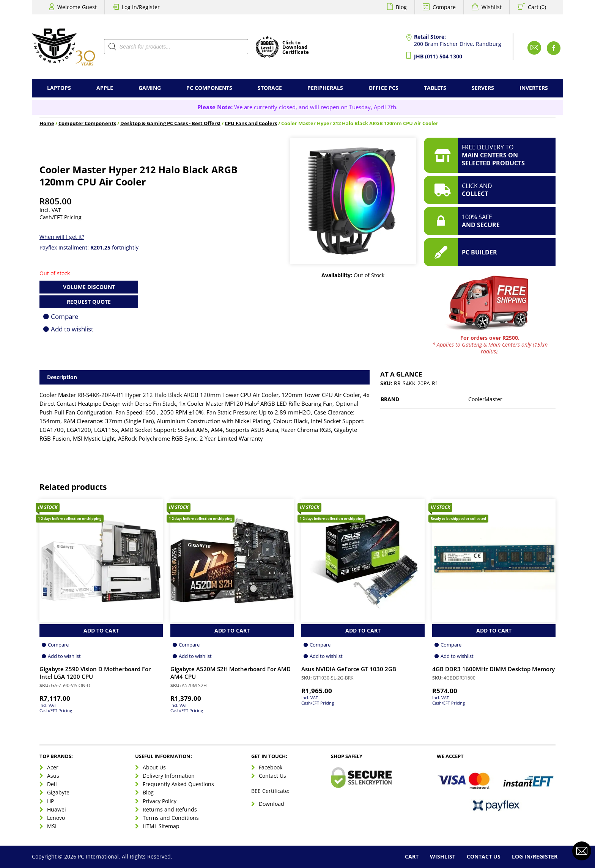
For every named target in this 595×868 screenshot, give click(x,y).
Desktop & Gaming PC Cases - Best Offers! (170, 123)
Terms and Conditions (171, 818)
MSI (52, 826)
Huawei (57, 809)
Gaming (150, 88)
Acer (53, 767)
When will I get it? (62, 237)
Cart (412, 856)
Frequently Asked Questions (178, 784)
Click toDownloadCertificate (296, 48)
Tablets (435, 88)
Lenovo (56, 818)
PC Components (209, 88)
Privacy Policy (160, 801)
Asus (53, 776)
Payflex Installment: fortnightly (89, 247)
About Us (154, 767)
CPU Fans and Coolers (251, 123)
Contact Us (272, 776)
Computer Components (87, 123)
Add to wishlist (72, 329)
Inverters (534, 88)
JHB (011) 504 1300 (438, 56)
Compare (444, 7)
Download (272, 804)
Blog (401, 7)
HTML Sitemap (161, 826)
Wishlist (492, 7)
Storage (270, 88)
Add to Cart (101, 630)
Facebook (271, 767)
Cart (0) (537, 7)
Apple (105, 88)
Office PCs (383, 88)
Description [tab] (62, 377)
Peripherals (325, 88)
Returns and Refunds (170, 809)
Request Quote (89, 302)
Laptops (59, 88)
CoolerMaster (485, 399)
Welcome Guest (77, 7)
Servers (483, 88)
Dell (52, 784)
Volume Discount (89, 287)
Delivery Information (169, 776)
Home (47, 123)
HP (50, 801)
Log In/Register (141, 7)
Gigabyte (58, 792)
